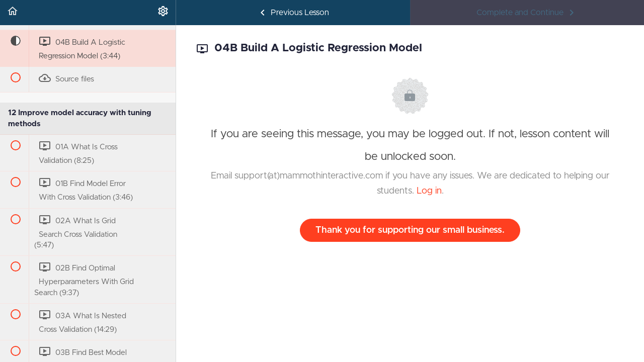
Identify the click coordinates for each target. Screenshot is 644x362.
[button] (13, 13)
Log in (429, 191)
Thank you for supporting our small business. (410, 230)
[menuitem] (163, 13)
